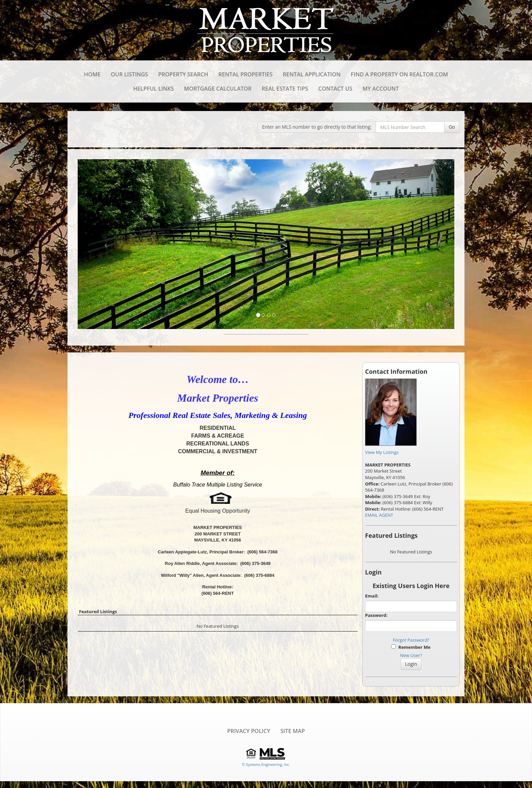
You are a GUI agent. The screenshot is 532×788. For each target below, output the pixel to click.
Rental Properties (246, 74)
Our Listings (130, 74)
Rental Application (311, 74)
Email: (372, 596)
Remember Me (411, 647)
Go (452, 127)
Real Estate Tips (285, 89)
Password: (376, 615)
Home (92, 74)
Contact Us (335, 89)
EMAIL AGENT (379, 515)
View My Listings (382, 452)
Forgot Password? (411, 640)
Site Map (292, 731)
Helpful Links (154, 89)
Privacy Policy (249, 731)
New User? (411, 655)
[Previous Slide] (106, 244)
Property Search (183, 74)
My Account (381, 89)
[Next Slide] (426, 244)
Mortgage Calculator (218, 89)
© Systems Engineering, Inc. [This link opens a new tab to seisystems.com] (266, 764)
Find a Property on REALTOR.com (400, 74)
